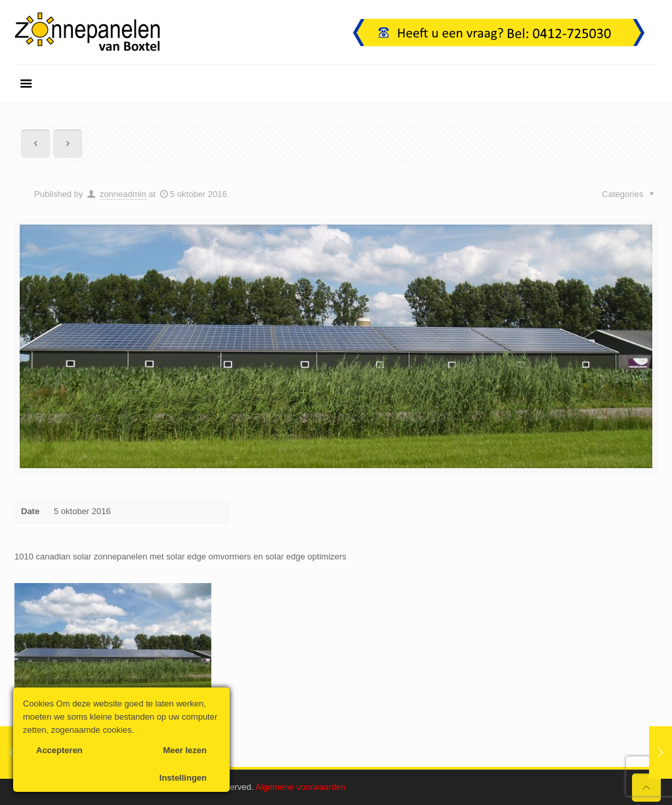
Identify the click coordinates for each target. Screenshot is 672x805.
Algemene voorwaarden (300, 787)
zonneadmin (123, 194)
